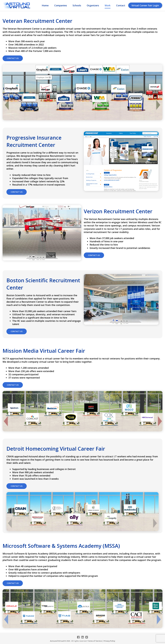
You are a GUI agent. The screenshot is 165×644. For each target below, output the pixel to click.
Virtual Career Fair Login (145, 5)
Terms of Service (95, 641)
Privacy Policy (109, 641)
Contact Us (13, 58)
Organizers (93, 5)
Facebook (78, 637)
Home (45, 5)
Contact (121, 5)
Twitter (87, 637)
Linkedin (82, 637)
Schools (77, 5)
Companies (61, 5)
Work (108, 5)
